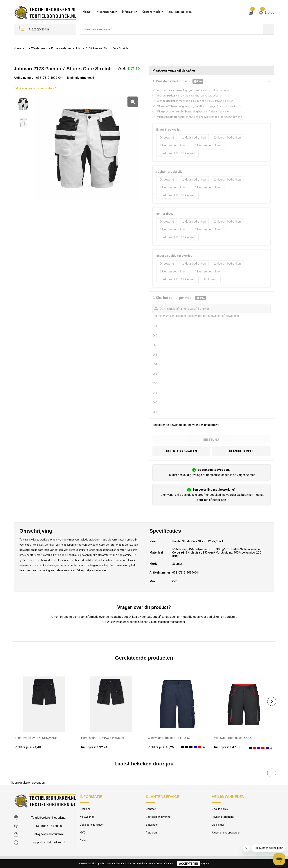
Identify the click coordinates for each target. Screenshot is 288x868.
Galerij (83, 841)
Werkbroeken (39, 48)
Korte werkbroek (61, 48)
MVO (83, 833)
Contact (151, 809)
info (198, 81)
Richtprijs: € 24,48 (28, 747)
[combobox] (172, 29)
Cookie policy (220, 809)
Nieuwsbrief (87, 817)
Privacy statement (223, 817)
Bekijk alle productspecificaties (35, 88)
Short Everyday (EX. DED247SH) (36, 738)
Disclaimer (218, 825)
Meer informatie (165, 864)
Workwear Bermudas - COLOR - (235, 738)
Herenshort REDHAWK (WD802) (103, 738)
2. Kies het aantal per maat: (179, 298)
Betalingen (152, 825)
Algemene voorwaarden (226, 833)
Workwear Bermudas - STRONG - (170, 738)
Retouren (151, 833)
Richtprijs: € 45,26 (161, 747)
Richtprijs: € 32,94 (94, 747)
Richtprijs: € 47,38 (227, 747)
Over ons (85, 809)
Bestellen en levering (158, 817)
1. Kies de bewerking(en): (178, 81)
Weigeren (205, 864)
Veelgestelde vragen (92, 825)
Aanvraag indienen (179, 12)
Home (86, 12)
